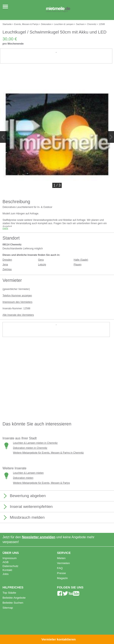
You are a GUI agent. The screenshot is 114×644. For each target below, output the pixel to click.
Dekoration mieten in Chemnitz (30, 448)
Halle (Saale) (81, 260)
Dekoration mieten (23, 478)
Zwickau (7, 269)
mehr (5, 228)
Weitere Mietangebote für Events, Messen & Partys (41, 483)
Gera (41, 260)
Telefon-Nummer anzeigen (17, 296)
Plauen (77, 265)
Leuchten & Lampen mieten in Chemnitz (35, 443)
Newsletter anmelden (39, 537)
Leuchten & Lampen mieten (28, 473)
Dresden (7, 260)
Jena (5, 265)
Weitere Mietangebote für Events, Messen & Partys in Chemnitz (48, 453)
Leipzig (42, 265)
